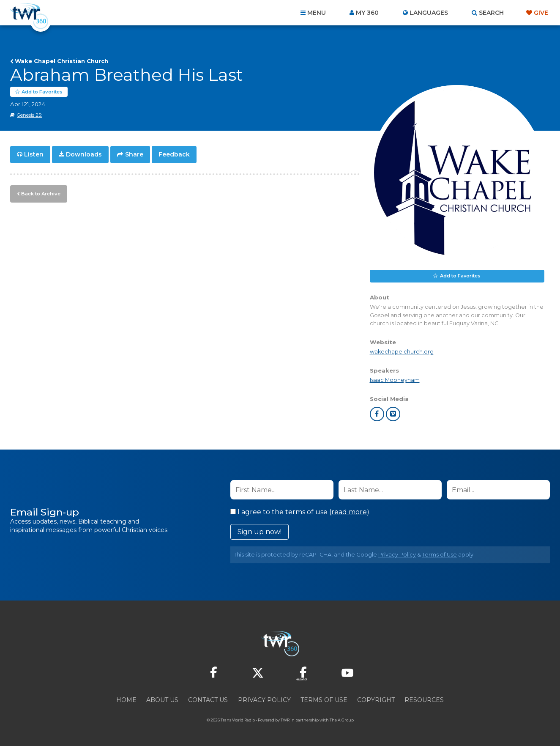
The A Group (342, 720)
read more (349, 512)
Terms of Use (440, 555)
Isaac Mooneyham (395, 380)
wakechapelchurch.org (402, 352)
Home (126, 700)
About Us (162, 700)
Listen (34, 155)
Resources (424, 700)
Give (541, 13)
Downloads (84, 155)
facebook (377, 414)
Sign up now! (260, 532)
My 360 (367, 13)
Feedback (174, 155)
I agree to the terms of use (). (300, 512)
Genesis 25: (29, 115)
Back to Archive (40, 193)
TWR (285, 720)
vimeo (393, 414)
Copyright (376, 700)
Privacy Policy (397, 555)
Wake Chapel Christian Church (61, 61)
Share (134, 155)
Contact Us (208, 700)
